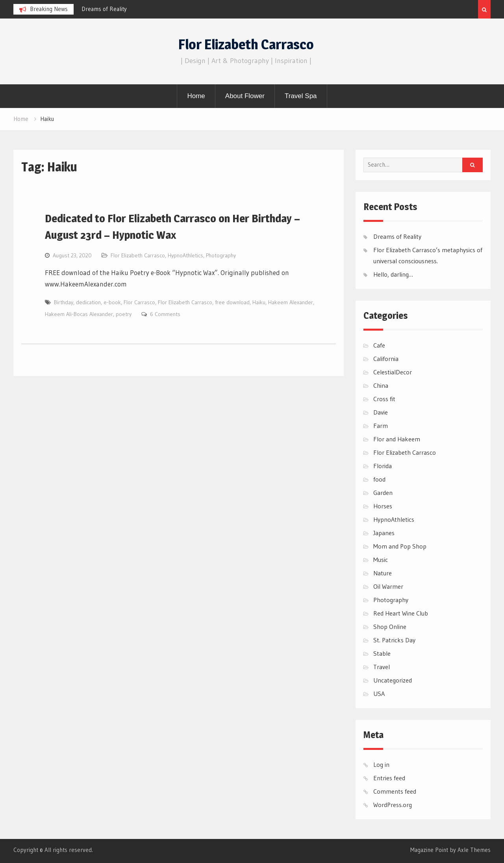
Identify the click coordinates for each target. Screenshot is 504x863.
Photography (221, 255)
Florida (383, 466)
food (379, 479)
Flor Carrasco (139, 302)
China (381, 385)
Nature (383, 573)
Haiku (259, 302)
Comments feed (395, 791)
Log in (381, 764)
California (386, 359)
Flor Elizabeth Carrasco (246, 44)
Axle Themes (474, 850)
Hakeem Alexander (291, 302)
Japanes (384, 533)
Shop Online (390, 627)
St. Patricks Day (394, 640)
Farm (381, 426)
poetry (124, 314)
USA (379, 694)
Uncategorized (393, 680)
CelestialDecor (393, 372)
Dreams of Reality (104, 9)
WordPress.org (393, 805)
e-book (112, 302)
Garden (383, 493)
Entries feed (389, 778)
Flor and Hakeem (397, 439)
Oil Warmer (388, 586)
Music (381, 560)
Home (196, 96)
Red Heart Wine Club (401, 613)
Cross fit (384, 399)
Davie (381, 412)
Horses (383, 506)
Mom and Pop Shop (400, 546)
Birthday (64, 302)
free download (232, 302)
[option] (152, 9)
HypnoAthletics (185, 255)
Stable (382, 653)
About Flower (245, 96)
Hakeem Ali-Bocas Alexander (79, 314)
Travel (382, 667)
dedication (88, 302)
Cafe (379, 345)
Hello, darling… (393, 274)
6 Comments (165, 314)
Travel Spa (301, 96)
